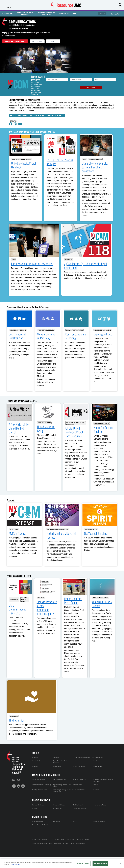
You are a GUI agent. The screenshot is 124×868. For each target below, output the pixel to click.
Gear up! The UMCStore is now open (60, 162)
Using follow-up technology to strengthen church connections (96, 167)
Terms (72, 843)
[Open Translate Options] (116, 14)
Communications (8, 14)
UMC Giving (56, 822)
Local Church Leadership (46, 775)
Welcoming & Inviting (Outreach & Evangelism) (63, 791)
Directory (36, 839)
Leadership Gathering (80, 808)
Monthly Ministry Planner (40, 790)
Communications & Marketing (42, 785)
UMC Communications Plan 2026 (17, 609)
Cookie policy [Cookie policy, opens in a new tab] (16, 864)
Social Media (98, 766)
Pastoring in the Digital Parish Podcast (58, 529)
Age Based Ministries (59, 779)
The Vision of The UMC (40, 822)
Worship (96, 790)
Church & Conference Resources (46, 14)
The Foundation (14, 716)
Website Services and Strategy (46, 330)
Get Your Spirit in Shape (91, 529)
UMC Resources (41, 817)
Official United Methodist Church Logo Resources (75, 423)
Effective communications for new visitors (32, 264)
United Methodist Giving (44, 423)
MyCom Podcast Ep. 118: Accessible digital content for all (85, 266)
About (75, 14)
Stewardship (57, 766)
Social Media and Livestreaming (18, 330)
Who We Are (37, 41)
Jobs (51, 843)
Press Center (64, 14)
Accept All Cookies (100, 864)
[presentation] (59, 86)
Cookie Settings (80, 843)
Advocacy (35, 758)
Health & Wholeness (39, 761)
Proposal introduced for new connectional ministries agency (47, 608)
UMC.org (79, 839)
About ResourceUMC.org (40, 843)
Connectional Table (100, 805)
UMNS (87, 839)
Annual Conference (79, 779)
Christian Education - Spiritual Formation (103, 780)
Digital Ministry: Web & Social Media (62, 786)
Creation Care (98, 758)
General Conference (39, 805)
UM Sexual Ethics (99, 822)
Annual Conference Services (102, 423)
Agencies (35, 808)
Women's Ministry (79, 790)
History (75, 761)
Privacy (65, 843)
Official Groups (57, 808)
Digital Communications (95, 159)
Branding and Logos (103, 334)
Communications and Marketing (25, 14)
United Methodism (79, 766)
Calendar (70, 839)
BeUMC (76, 822)
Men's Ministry (78, 785)
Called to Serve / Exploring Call (83, 758)
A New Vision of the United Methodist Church (19, 428)
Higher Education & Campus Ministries (62, 762)
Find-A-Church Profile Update (42, 825)
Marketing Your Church (15, 41)
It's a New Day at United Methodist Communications (36, 116)
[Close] (120, 863)
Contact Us (53, 41)
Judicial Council (78, 805)
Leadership (97, 761)
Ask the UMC (60, 839)
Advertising (58, 843)
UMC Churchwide (42, 800)
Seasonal (35, 766)
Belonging (56, 758)
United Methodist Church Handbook (21, 159)
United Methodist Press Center (73, 601)
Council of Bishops (59, 805)
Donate (102, 14)
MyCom (85, 159)
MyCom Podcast (69, 260)
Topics (36, 753)
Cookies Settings (83, 864)
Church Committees (39, 779)
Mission (96, 785)
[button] (120, 5)
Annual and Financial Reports (24, 599)
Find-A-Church (48, 839)
